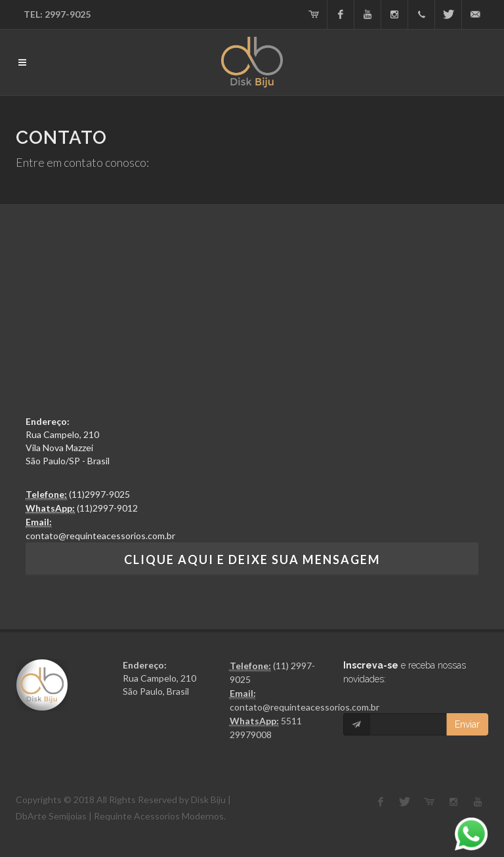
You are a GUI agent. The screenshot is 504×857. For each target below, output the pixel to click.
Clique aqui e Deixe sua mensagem (252, 560)
